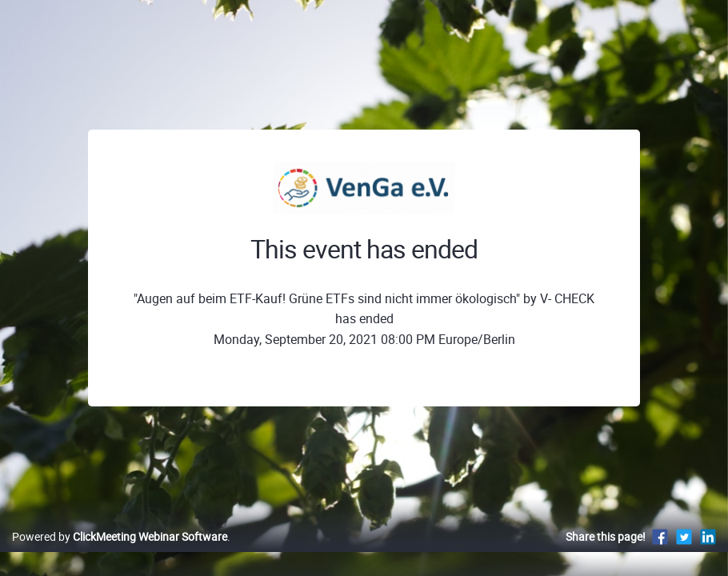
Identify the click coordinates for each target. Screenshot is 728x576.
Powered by (120, 553)
